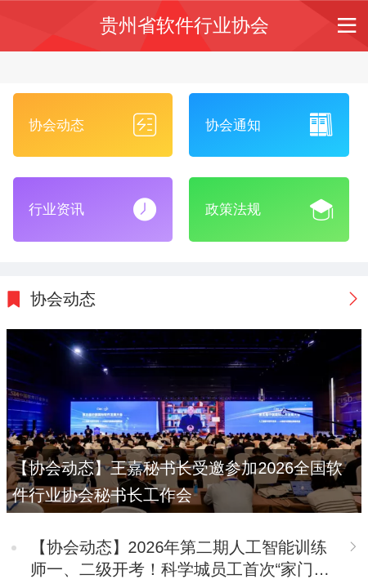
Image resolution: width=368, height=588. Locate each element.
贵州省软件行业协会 (184, 26)
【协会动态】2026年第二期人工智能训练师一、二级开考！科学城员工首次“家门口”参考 (179, 559)
